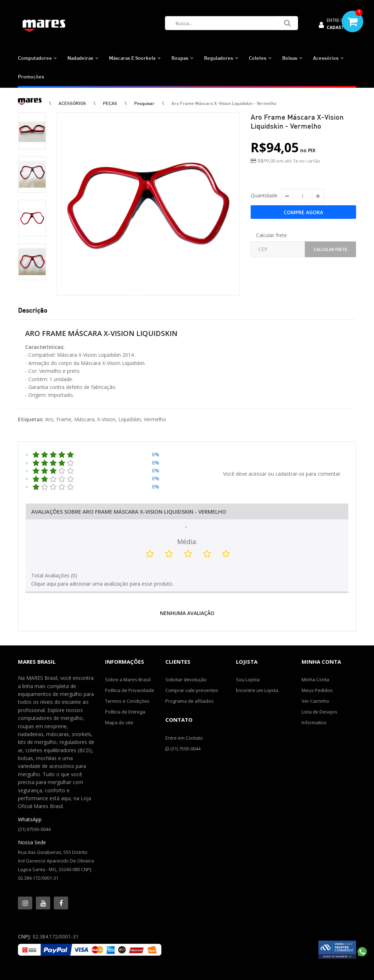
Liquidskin (130, 419)
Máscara (84, 419)
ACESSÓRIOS (72, 103)
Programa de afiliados (190, 701)
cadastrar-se (290, 474)
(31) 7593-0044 (183, 749)
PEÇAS (110, 103)
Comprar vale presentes (192, 690)
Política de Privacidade (130, 690)
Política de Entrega (125, 712)
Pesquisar (144, 103)
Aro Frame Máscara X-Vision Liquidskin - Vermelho (224, 103)
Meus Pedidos (317, 690)
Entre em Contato (184, 738)
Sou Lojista (248, 679)
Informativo (314, 722)
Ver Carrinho (315, 701)
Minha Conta (315, 679)
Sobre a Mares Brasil (128, 679)
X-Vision (106, 419)
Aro (49, 419)
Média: (187, 542)
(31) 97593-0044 (34, 829)
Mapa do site (119, 722)
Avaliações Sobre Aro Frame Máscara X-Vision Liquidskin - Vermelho (129, 511)
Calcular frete (271, 235)
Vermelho (155, 419)
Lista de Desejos (319, 712)
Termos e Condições (127, 701)
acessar (257, 474)
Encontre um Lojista (257, 690)
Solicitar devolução (186, 679)
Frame (64, 419)
